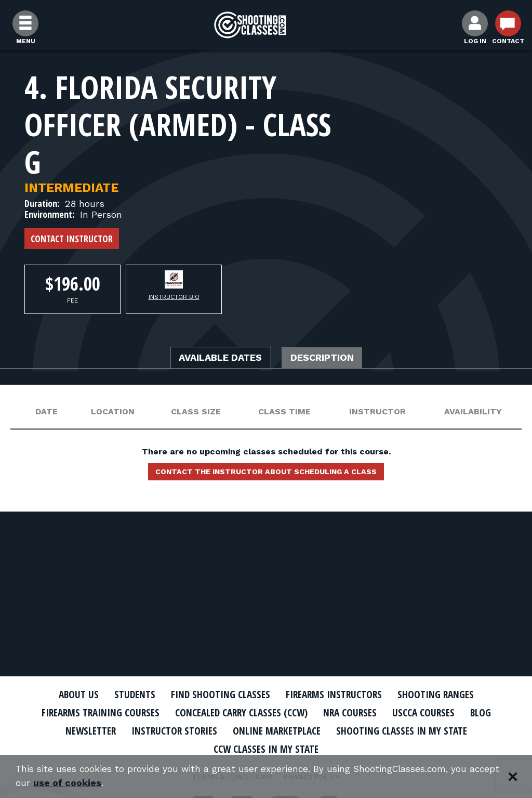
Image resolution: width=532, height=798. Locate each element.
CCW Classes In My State (266, 749)
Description (329, 358)
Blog (495, 713)
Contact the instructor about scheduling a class (266, 474)
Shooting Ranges (445, 695)
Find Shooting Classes (217, 695)
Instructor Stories (168, 730)
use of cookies (101, 783)
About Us (67, 695)
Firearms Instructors (337, 695)
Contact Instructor (72, 239)
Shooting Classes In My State (411, 730)
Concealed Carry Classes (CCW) (241, 713)
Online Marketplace (278, 730)
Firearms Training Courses (90, 713)
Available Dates (216, 358)
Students (126, 695)
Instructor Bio (174, 297)
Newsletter (79, 730)
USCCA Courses (435, 713)
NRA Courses (357, 713)
